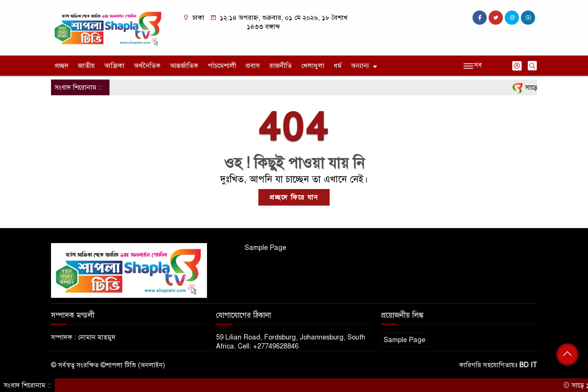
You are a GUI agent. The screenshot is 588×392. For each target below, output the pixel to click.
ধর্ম (338, 66)
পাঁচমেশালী (222, 66)
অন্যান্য (360, 66)
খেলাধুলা (313, 66)
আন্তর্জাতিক (184, 66)
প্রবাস (253, 66)
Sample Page (265, 248)
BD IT (528, 365)
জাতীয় (86, 66)
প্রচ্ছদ (62, 66)
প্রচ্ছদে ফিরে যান (294, 197)
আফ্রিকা (114, 66)
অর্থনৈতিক (147, 66)
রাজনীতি (280, 66)
